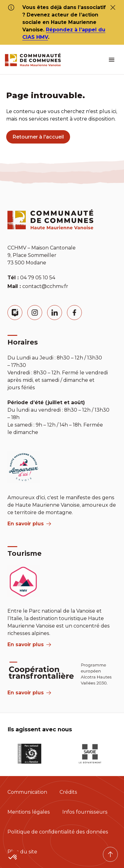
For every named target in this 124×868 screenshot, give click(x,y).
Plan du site (22, 852)
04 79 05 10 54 (38, 278)
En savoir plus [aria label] (29, 524)
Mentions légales (29, 812)
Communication (27, 792)
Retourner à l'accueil (38, 137)
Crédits (68, 792)
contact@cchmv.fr (45, 286)
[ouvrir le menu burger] (112, 60)
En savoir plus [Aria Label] (29, 693)
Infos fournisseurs (85, 812)
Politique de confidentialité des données (58, 832)
